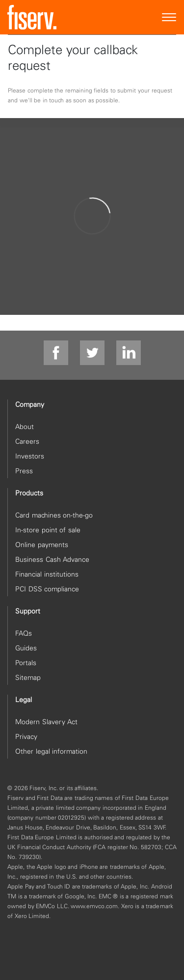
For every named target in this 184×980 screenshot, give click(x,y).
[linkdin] (129, 353)
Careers (27, 441)
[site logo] (32, 17)
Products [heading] (29, 493)
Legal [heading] (24, 700)
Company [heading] (30, 404)
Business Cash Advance (52, 559)
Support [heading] (28, 611)
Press (24, 471)
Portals (26, 663)
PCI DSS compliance (47, 589)
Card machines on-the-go (54, 515)
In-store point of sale (48, 530)
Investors (30, 456)
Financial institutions (47, 574)
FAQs (24, 633)
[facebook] (56, 353)
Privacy (26, 736)
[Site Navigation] (169, 17)
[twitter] (92, 353)
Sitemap (28, 677)
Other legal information (51, 751)
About (25, 427)
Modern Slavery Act (46, 722)
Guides (26, 648)
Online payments (42, 545)
